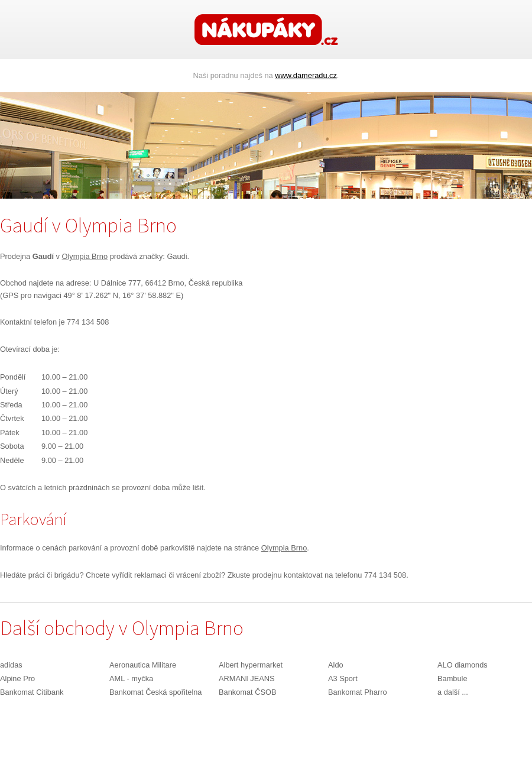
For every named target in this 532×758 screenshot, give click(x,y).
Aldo (336, 665)
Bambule (452, 678)
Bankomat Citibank (32, 692)
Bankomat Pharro (358, 692)
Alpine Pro (17, 678)
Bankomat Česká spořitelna (156, 692)
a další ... (453, 692)
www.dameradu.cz (306, 75)
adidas (11, 665)
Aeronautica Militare (143, 665)
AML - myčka (131, 678)
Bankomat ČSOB (247, 692)
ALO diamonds (463, 665)
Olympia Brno (85, 256)
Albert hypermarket (251, 665)
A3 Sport (343, 678)
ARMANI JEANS (247, 678)
